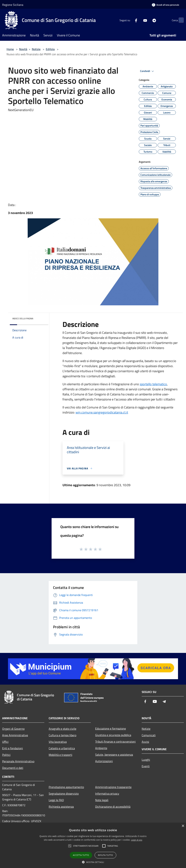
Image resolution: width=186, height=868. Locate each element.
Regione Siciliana (13, 5)
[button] (93, 862)
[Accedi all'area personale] (165, 5)
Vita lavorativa (58, 742)
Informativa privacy (107, 794)
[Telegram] (147, 20)
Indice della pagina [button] (23, 318)
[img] (41, 318)
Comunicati (149, 735)
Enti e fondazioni (13, 748)
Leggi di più (137, 840)
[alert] (93, 845)
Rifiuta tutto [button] (105, 855)
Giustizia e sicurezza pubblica (113, 735)
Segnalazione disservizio (64, 794)
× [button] (183, 826)
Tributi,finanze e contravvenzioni (115, 742)
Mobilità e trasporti (60, 755)
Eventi (146, 766)
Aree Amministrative (15, 735)
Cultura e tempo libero (62, 735)
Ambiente (101, 748)
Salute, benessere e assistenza (114, 755)
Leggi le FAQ (56, 800)
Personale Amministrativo (18, 761)
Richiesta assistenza (61, 807)
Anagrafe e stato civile (62, 729)
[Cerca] (179, 20)
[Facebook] (129, 20)
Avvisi (145, 742)
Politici (6, 755)
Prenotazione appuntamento (66, 787)
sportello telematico (153, 384)
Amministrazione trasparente (113, 787)
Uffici (5, 742)
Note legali (102, 800)
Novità (23, 49)
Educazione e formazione (111, 728)
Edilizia (50, 49)
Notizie (36, 49)
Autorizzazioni (104, 761)
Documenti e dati (13, 768)
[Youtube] (138, 20)
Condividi (147, 71)
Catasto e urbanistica (62, 748)
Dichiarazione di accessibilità (113, 807)
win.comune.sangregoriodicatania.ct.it (102, 412)
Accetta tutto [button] (81, 855)
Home (10, 49)
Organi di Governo (13, 729)
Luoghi (146, 760)
